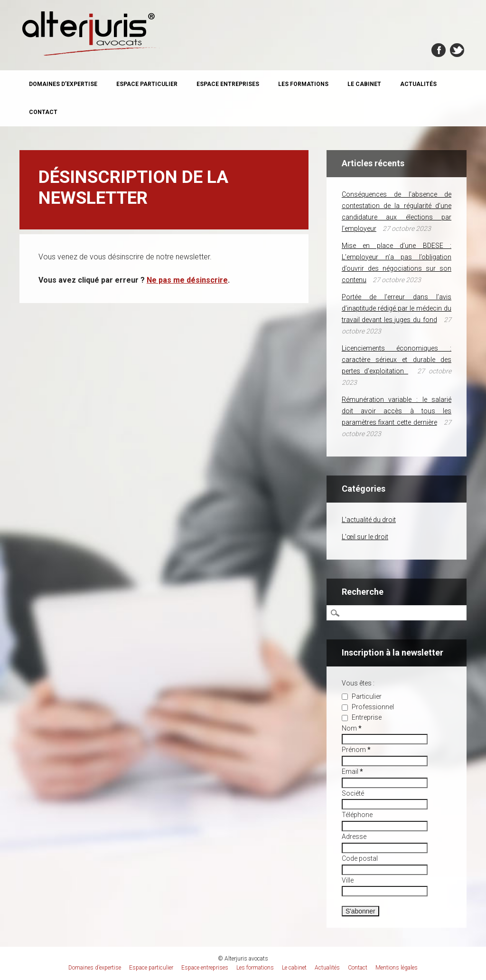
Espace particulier (147, 84)
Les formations (303, 84)
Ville (348, 880)
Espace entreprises (228, 84)
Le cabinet (364, 84)
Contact (43, 112)
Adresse (354, 837)
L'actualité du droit (369, 520)
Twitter (457, 50)
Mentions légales (397, 968)
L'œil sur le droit (365, 537)
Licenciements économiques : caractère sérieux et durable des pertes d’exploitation (397, 360)
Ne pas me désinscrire (187, 280)
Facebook (439, 50)
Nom (352, 728)
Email (352, 771)
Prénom (356, 750)
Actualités (418, 84)
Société (353, 793)
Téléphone (357, 815)
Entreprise (362, 717)
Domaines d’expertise (63, 84)
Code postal (360, 858)
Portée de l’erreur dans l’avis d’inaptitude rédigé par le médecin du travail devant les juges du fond (397, 308)
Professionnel (368, 707)
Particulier (362, 696)
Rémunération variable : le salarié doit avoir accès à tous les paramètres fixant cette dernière (397, 411)
